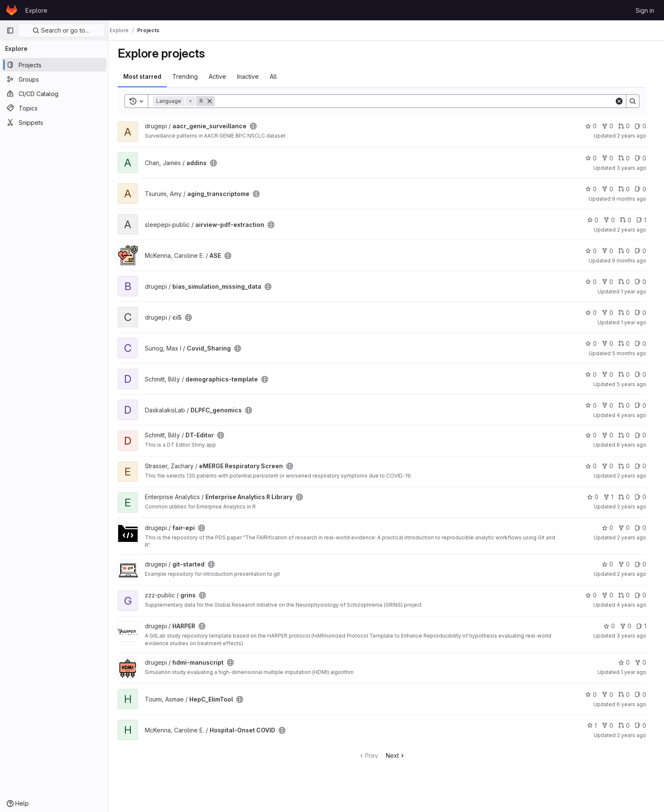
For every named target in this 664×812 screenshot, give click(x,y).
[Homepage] (12, 10)
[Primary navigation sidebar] (10, 30)
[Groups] (54, 79)
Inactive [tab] (252, 76)
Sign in (645, 10)
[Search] (419, 101)
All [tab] (278, 76)
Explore (36, 10)
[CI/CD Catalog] (54, 94)
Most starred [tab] (147, 76)
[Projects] (54, 65)
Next (400, 755)
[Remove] (214, 101)
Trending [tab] (189, 76)
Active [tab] (222, 76)
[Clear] (623, 101)
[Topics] (54, 108)
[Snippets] (54, 122)
